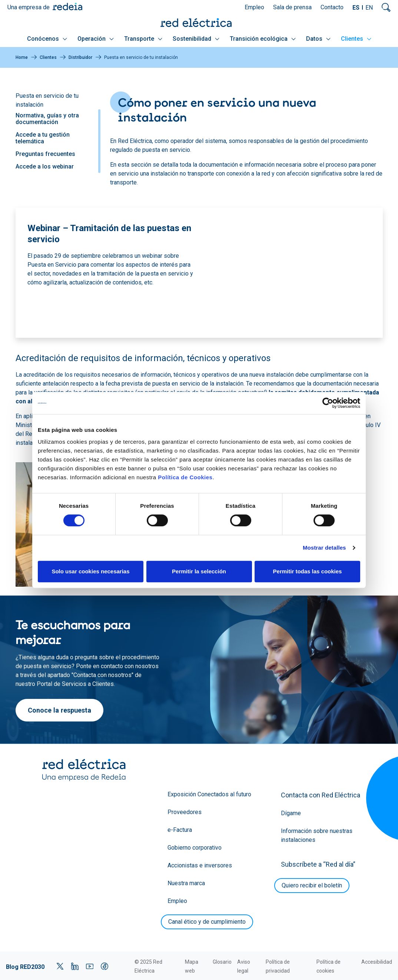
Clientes (356, 39)
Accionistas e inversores (200, 865)
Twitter (60, 966)
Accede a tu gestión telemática (43, 138)
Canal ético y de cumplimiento (207, 922)
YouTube (90, 966)
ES (356, 8)
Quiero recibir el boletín (312, 885)
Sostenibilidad (196, 39)
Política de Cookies (185, 477)
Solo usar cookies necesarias (90, 571)
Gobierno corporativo (195, 848)
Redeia (67, 6)
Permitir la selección (199, 571)
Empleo (254, 7)
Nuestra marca (186, 883)
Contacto (332, 7)
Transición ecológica (263, 39)
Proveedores (185, 812)
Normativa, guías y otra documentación (47, 119)
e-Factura (180, 830)
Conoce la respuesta (59, 710)
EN (369, 8)
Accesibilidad (377, 962)
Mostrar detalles (324, 548)
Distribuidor (80, 57)
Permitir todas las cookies (308, 571)
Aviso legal (244, 966)
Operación (96, 39)
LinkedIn (75, 966)
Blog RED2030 (25, 967)
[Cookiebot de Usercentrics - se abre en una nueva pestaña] (328, 403)
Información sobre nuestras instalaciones (317, 835)
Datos (318, 39)
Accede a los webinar (45, 166)
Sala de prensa (292, 7)
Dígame (291, 813)
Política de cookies (329, 966)
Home (22, 57)
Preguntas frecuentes (45, 154)
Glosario (222, 962)
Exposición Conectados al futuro (209, 794)
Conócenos (47, 39)
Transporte (143, 39)
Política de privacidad (278, 966)
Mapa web (192, 966)
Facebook (105, 966)
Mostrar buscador (386, 7)
